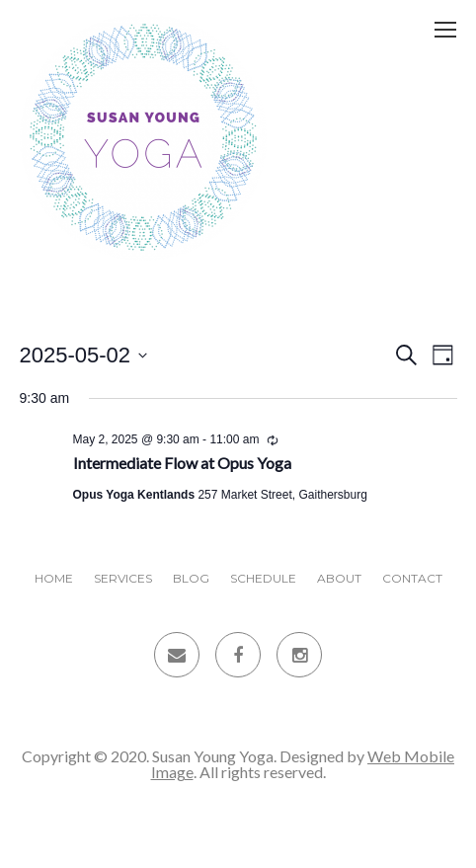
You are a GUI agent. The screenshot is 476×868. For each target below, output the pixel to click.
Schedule (263, 578)
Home (54, 578)
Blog (191, 578)
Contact (412, 578)
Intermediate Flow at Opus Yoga (182, 463)
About (339, 578)
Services (123, 578)
